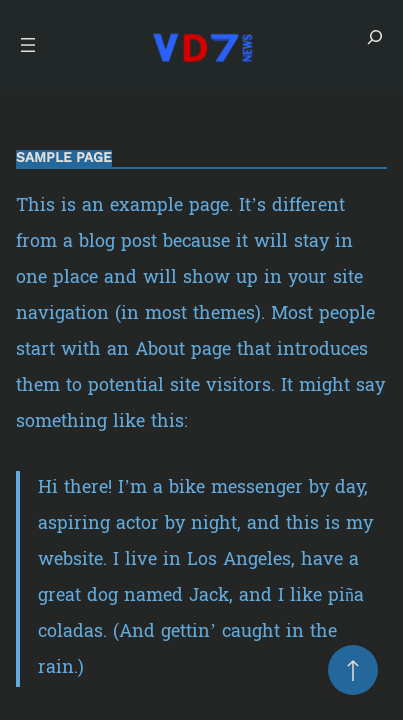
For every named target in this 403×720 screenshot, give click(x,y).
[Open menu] (28, 45)
